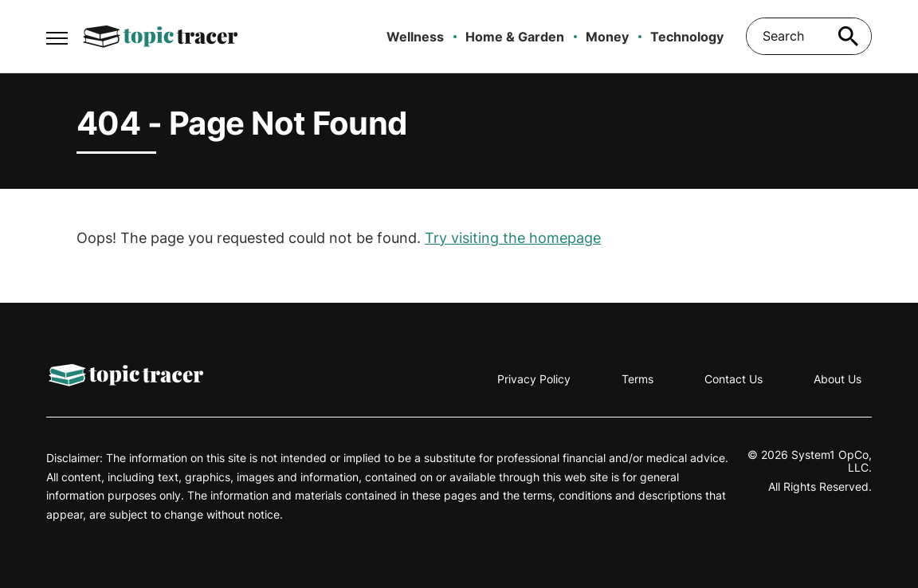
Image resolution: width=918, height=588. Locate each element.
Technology (687, 37)
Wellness (415, 37)
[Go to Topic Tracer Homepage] (160, 37)
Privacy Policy (534, 379)
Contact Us (734, 379)
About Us (838, 379)
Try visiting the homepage (513, 238)
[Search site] (848, 36)
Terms (637, 379)
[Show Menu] (57, 35)
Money (607, 37)
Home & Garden (515, 37)
